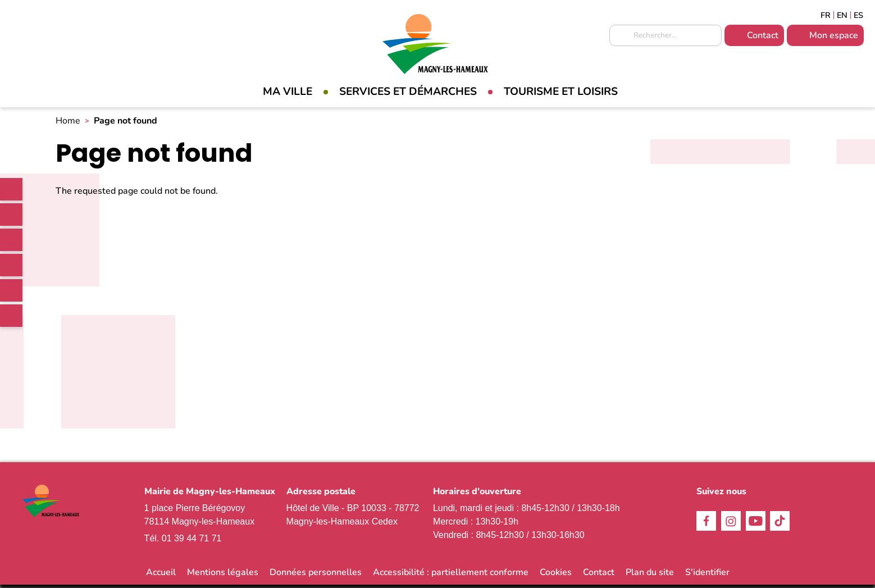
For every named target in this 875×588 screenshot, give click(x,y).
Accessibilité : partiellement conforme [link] (451, 576)
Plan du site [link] (650, 576)
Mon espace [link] (834, 35)
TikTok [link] (11, 265)
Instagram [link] (11, 240)
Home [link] (68, 124)
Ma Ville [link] (288, 92)
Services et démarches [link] (408, 92)
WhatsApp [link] (11, 316)
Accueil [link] (161, 576)
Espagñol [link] (859, 15)
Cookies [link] (556, 576)
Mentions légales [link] (223, 576)
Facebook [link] (11, 215)
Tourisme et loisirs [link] (561, 92)
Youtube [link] (11, 290)
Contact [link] (763, 35)
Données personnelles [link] (316, 576)
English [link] (842, 15)
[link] (11, 189)
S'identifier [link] (707, 576)
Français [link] (826, 15)
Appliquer (621, 36)
